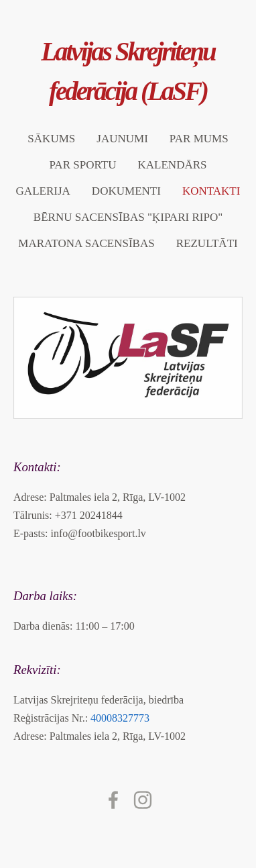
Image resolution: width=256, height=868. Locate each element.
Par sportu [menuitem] (82, 165)
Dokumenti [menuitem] (126, 191)
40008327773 (120, 718)
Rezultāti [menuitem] (207, 243)
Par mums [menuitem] (199, 139)
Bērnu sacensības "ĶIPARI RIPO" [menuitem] (128, 217)
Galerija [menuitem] (43, 191)
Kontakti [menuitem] (211, 191)
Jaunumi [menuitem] (122, 139)
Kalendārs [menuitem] (172, 165)
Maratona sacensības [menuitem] (86, 243)
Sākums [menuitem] (51, 139)
